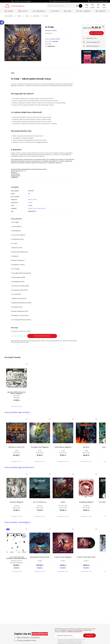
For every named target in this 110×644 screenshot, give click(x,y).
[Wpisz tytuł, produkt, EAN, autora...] (64, 6)
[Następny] (104, 441)
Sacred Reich (16, 396)
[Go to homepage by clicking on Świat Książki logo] (14, 6)
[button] (77, 6)
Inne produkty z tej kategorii (17, 522)
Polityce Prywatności (75, 632)
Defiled (54, 31)
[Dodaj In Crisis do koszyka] (96, 33)
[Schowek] (92, 6)
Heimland (40, 506)
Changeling (86, 506)
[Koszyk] (104, 6)
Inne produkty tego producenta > (20, 467)
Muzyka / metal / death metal (37, 208)
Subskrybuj (89, 636)
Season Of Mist (55, 39)
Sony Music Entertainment (16, 563)
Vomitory (63, 561)
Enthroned (16, 506)
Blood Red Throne (63, 506)
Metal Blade (16, 398)
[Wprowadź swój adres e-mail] (75, 635)
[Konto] (98, 6)
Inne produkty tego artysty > (18, 412)
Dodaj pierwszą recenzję (42, 336)
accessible (2, 22)
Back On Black (16, 453)
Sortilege (40, 561)
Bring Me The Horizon (17, 561)
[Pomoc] (87, 6)
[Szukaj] (81, 6)
